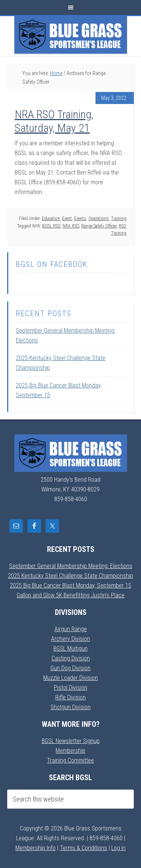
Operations (99, 219)
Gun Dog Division (70, 668)
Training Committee (70, 760)
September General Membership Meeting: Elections (71, 566)
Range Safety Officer (99, 226)
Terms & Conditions (83, 848)
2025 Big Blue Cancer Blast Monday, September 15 (70, 585)
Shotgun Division (70, 707)
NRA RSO (71, 226)
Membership (70, 751)
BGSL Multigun (70, 649)
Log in (118, 848)
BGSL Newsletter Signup (71, 741)
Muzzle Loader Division (70, 678)
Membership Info (36, 848)
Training (119, 219)
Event (67, 219)
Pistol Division (70, 688)
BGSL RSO (51, 226)
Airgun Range (71, 629)
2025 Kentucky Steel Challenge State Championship (70, 576)
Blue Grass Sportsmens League (71, 35)
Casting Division (71, 658)
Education (51, 219)
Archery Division (70, 639)
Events (80, 219)
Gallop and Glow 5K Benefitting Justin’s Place (70, 595)
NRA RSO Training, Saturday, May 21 (54, 121)
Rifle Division (70, 697)
